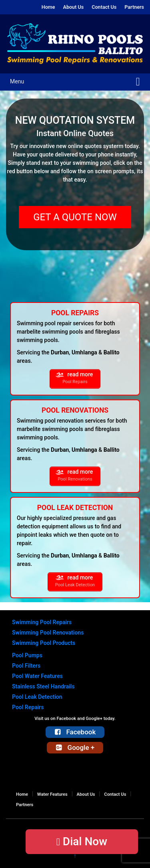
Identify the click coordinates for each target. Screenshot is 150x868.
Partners (134, 7)
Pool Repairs (28, 707)
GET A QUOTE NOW (75, 217)
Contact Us (104, 7)
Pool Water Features (37, 676)
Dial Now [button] (82, 841)
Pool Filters (26, 666)
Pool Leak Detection (37, 697)
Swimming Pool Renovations (48, 633)
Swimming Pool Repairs (42, 622)
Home (48, 7)
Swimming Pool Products (44, 643)
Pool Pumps (27, 655)
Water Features (52, 794)
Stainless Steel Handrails (43, 686)
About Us (73, 7)
